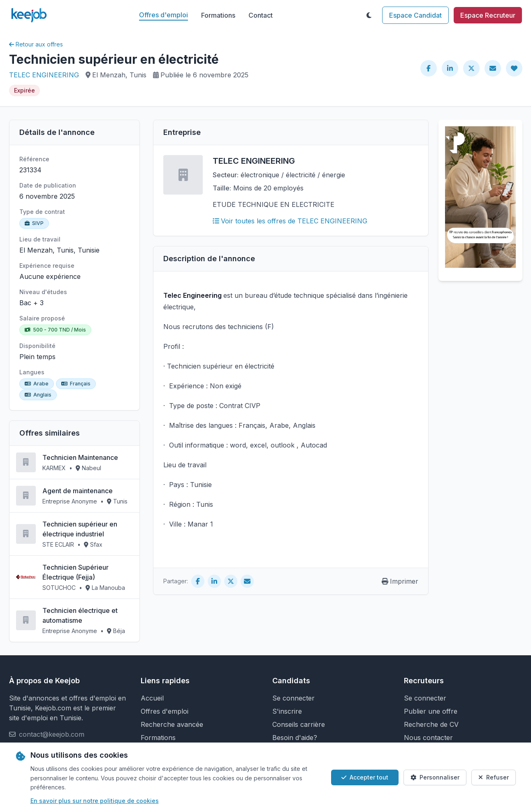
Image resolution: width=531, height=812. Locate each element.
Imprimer (400, 581)
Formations (218, 15)
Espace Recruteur (488, 15)
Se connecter (293, 698)
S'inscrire (287, 711)
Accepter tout (365, 777)
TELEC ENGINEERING (44, 75)
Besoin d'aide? (295, 738)
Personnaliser (435, 777)
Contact (261, 15)
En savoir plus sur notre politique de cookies (95, 801)
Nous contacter (428, 738)
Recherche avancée (172, 724)
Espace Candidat (415, 15)
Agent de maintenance (78, 491)
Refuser (494, 777)
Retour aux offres (36, 44)
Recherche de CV (431, 724)
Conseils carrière (299, 724)
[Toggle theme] (369, 15)
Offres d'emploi (163, 15)
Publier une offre (431, 711)
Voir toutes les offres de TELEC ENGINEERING (290, 221)
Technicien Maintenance (80, 457)
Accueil (152, 698)
